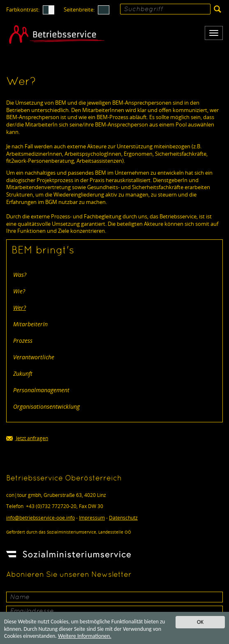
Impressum (92, 518)
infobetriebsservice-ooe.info (40, 518)
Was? (20, 275)
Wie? (19, 291)
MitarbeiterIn (30, 324)
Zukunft (23, 374)
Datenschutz (123, 518)
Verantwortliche (34, 357)
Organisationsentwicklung (46, 406)
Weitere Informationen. (85, 636)
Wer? (20, 308)
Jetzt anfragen (27, 439)
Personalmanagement (41, 390)
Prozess (23, 341)
